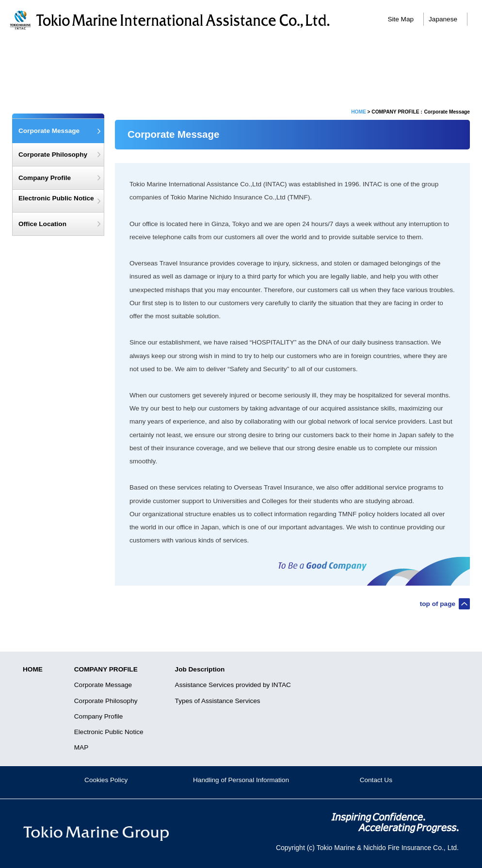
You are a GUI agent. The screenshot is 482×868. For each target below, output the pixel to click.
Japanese (443, 19)
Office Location (42, 224)
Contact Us (376, 780)
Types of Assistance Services (218, 701)
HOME (359, 112)
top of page (438, 604)
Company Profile (45, 178)
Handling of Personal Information (241, 780)
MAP (81, 747)
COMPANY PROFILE (106, 669)
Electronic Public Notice (56, 198)
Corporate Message (121, 52)
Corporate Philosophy (53, 155)
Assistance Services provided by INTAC (233, 685)
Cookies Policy (106, 780)
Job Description (362, 52)
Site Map (401, 19)
